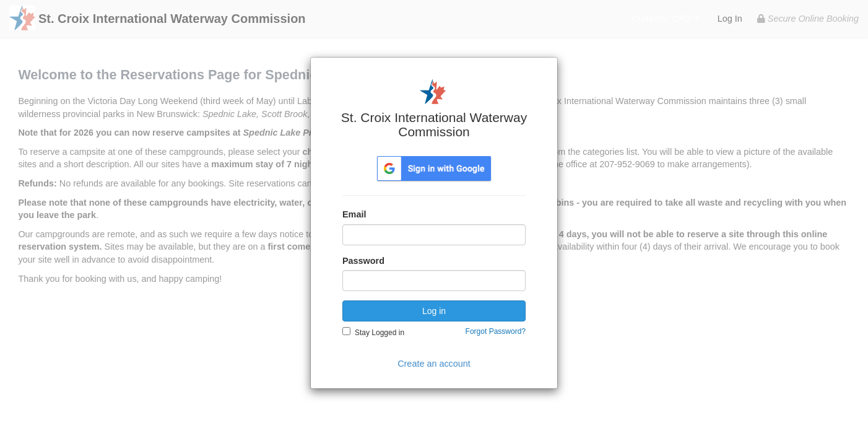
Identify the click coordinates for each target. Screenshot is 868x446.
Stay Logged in (380, 333)
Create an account (434, 364)
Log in (434, 311)
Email (354, 214)
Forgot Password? (496, 331)
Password (363, 261)
